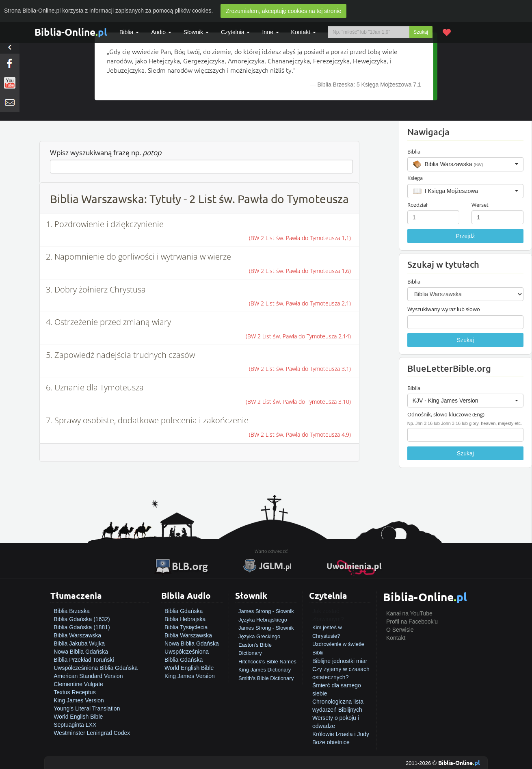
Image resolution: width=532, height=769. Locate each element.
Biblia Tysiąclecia (186, 627)
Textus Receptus (75, 692)
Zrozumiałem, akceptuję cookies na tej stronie (283, 11)
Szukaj (421, 32)
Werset (480, 205)
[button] (465, 164)
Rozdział (417, 205)
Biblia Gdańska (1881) (82, 627)
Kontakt (396, 638)
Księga (415, 178)
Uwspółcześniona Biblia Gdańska (96, 668)
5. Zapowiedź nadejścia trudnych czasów (120, 355)
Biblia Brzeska (72, 611)
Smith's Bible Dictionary (266, 678)
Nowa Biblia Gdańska (81, 652)
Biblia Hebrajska (185, 619)
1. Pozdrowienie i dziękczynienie (105, 224)
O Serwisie (400, 630)
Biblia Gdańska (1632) (82, 619)
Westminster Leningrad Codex (92, 733)
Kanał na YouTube (409, 613)
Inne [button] (270, 32)
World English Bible (78, 717)
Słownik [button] (196, 32)
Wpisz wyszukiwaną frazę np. (106, 153)
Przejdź (466, 236)
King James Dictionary (265, 670)
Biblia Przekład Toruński (84, 660)
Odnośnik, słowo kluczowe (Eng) (446, 414)
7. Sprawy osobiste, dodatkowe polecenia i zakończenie (147, 420)
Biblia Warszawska (77, 635)
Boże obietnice (331, 742)
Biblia (129, 32)
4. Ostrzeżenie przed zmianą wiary (108, 322)
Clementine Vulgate (78, 684)
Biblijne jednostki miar (340, 661)
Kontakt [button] (304, 32)
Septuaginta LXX (75, 725)
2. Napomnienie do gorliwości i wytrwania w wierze (138, 257)
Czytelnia (235, 32)
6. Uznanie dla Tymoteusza (95, 387)
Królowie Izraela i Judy (341, 734)
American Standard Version (88, 676)
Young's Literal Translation (87, 708)
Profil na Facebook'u (412, 622)
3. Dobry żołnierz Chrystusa (96, 289)
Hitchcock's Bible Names (267, 662)
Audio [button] (161, 32)
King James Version (79, 700)
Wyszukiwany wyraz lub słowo (444, 309)
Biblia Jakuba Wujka (79, 643)
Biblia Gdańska (184, 611)
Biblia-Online (71, 32)
